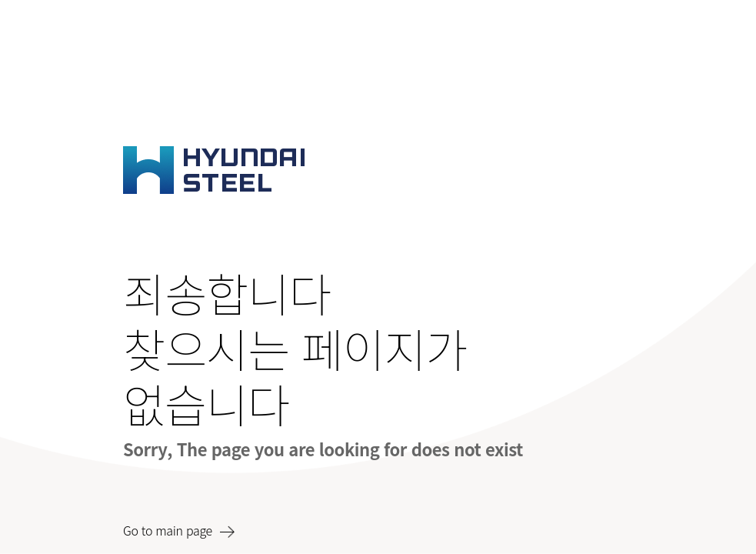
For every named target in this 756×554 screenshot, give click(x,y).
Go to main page (168, 530)
